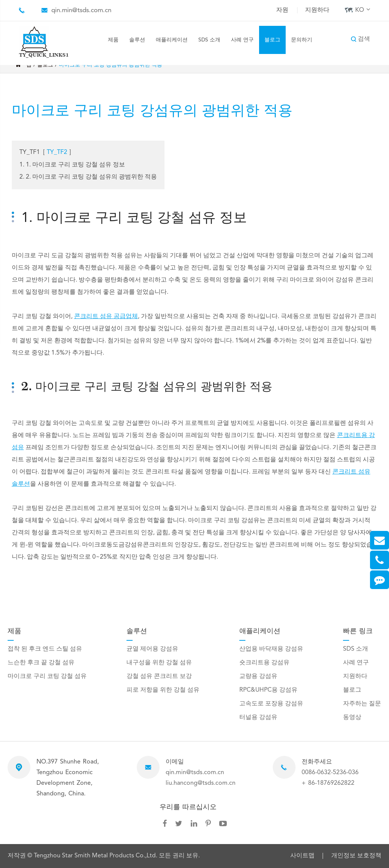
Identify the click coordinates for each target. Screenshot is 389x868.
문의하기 (302, 40)
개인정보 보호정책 (356, 856)
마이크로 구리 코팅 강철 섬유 (47, 676)
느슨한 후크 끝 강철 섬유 (41, 663)
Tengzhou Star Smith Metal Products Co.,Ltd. (96, 856)
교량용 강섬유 (258, 676)
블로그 (272, 40)
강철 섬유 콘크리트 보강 (159, 676)
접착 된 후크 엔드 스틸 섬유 (45, 649)
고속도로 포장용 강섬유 (271, 704)
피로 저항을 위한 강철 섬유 (163, 690)
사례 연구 (242, 40)
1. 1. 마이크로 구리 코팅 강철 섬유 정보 (72, 165)
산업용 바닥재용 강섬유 (271, 649)
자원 (282, 10)
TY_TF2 (57, 152)
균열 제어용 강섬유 (152, 649)
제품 (113, 40)
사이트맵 (302, 856)
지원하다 (317, 10)
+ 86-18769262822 (328, 783)
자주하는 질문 (362, 704)
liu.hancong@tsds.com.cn (201, 783)
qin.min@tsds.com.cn (81, 10)
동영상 (352, 718)
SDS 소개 (209, 40)
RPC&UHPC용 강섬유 (268, 690)
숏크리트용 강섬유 (264, 663)
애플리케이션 (172, 40)
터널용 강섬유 (258, 718)
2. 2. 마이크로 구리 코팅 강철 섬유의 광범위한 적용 (88, 177)
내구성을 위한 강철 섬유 (159, 663)
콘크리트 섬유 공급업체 (106, 317)
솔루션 (137, 40)
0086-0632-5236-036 (330, 773)
